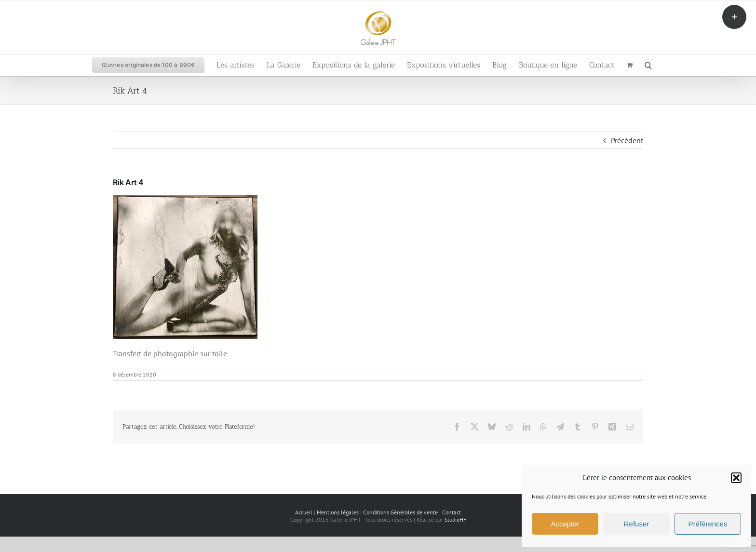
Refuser (637, 524)
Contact (452, 512)
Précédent (627, 140)
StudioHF (455, 519)
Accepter (565, 524)
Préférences (708, 524)
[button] (736, 478)
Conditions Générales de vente (400, 512)
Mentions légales (338, 512)
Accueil (304, 512)
